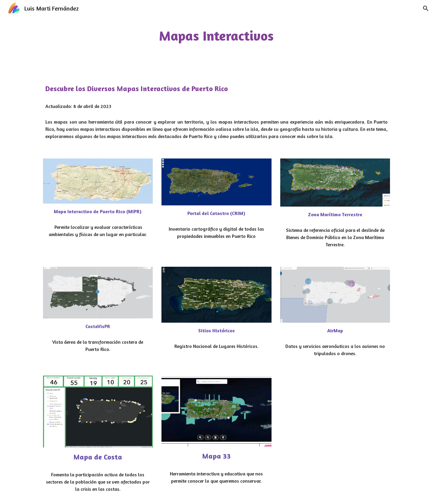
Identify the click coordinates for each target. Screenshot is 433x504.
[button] (426, 8)
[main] (216, 36)
